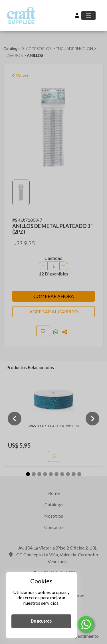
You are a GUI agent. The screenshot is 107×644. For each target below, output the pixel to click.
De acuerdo (41, 621)
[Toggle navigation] (88, 16)
